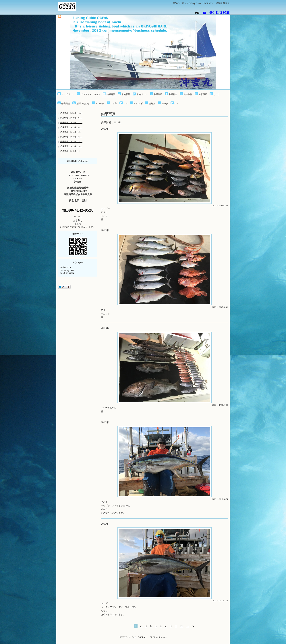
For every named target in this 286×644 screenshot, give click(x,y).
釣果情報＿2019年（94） (71, 118)
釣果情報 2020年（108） (72, 113)
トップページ (68, 94)
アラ (125, 103)
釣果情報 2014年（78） (71, 141)
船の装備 (188, 94)
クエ (177, 103)
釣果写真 (111, 94)
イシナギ (138, 103)
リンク (217, 94)
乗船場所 (158, 94)
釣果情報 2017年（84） (71, 127)
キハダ (165, 103)
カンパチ (100, 103)
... (188, 626)
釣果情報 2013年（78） (71, 146)
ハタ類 (114, 103)
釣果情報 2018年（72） (71, 122)
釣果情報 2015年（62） (71, 137)
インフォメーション (90, 94)
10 (181, 626)
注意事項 (203, 94)
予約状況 (126, 94)
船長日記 (66, 103)
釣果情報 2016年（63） (71, 132)
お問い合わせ (83, 103)
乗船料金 (173, 94)
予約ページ (142, 94)
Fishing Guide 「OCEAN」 (137, 637)
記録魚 (152, 103)
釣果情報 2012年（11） (71, 151)
